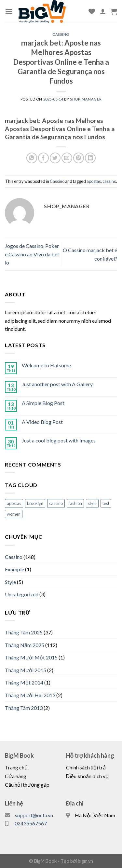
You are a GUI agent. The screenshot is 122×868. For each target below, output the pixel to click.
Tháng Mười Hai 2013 (30, 695)
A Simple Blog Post (43, 403)
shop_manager (86, 99)
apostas (94, 181)
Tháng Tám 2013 (24, 708)
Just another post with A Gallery (57, 384)
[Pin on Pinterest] (79, 158)
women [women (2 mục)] (14, 514)
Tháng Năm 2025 (25, 645)
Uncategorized (22, 594)
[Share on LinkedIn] (90, 158)
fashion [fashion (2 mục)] (75, 503)
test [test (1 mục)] (106, 503)
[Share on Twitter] (55, 158)
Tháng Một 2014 (24, 682)
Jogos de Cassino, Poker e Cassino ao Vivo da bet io (32, 254)
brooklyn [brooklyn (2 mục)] (35, 503)
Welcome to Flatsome (46, 365)
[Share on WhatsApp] (32, 158)
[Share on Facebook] (43, 158)
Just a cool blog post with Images (59, 440)
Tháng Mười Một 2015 (31, 657)
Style (10, 582)
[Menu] (9, 11)
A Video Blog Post (42, 422)
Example (14, 569)
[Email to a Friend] (67, 158)
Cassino (61, 34)
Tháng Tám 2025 (24, 632)
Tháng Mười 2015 (26, 670)
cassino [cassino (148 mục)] (56, 503)
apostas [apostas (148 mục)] (14, 503)
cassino (109, 181)
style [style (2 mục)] (92, 503)
